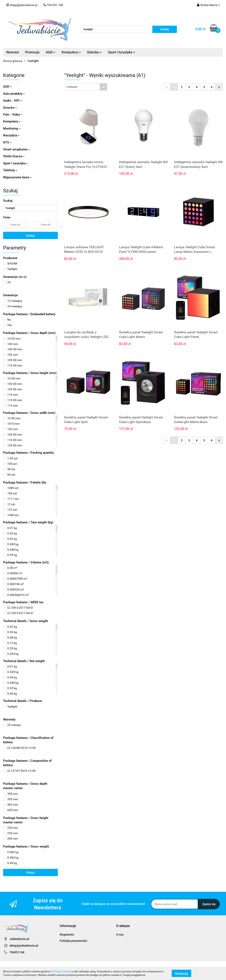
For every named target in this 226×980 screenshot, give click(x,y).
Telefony (10, 170)
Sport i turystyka (122, 52)
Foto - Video (13, 115)
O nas (120, 935)
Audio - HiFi (13, 101)
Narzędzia (11, 135)
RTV (7, 142)
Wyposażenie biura (17, 177)
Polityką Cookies (61, 971)
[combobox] (86, 87)
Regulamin (67, 935)
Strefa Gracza (14, 156)
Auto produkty (14, 94)
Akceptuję (181, 973)
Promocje (32, 52)
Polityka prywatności (73, 941)
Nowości (13, 52)
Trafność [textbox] (72, 87)
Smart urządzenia (17, 149)
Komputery (71, 52)
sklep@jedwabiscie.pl (24, 946)
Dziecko (94, 52)
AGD (51, 52)
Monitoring (12, 128)
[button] (68, 926)
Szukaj (30, 236)
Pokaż (30, 873)
